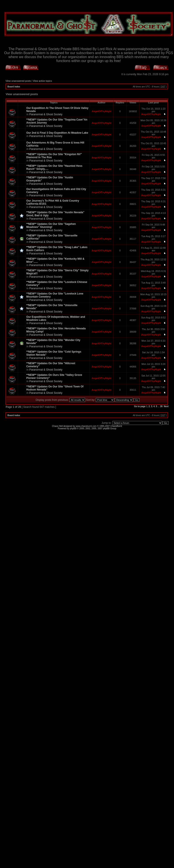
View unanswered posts (18, 81)
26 (161, 406)
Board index (14, 87)
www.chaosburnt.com (86, 426)
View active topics (42, 81)
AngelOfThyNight (102, 111)
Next (166, 406)
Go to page (140, 406)
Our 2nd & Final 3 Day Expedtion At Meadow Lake (57, 133)
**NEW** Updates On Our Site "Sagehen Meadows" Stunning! (51, 225)
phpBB (73, 429)
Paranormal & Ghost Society (46, 114)
